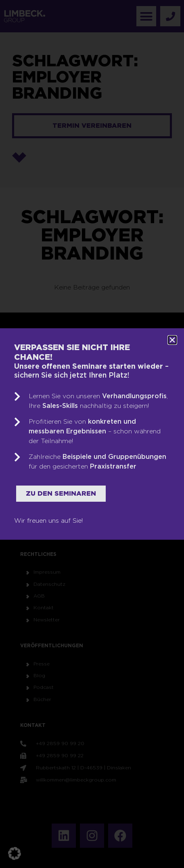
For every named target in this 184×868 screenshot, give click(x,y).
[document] (92, 434)
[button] (15, 853)
